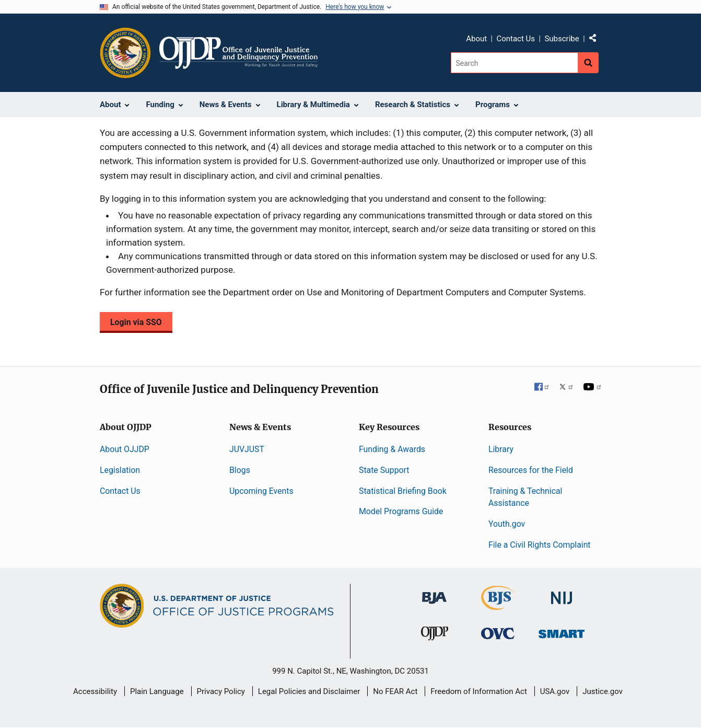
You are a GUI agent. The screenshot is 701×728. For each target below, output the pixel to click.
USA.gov (555, 691)
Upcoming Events (261, 491)
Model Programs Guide (401, 511)
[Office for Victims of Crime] (498, 633)
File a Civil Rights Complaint (540, 545)
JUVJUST (247, 449)
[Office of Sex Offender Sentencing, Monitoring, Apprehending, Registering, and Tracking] (562, 631)
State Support (384, 470)
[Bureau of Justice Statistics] (498, 605)
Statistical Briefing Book (403, 491)
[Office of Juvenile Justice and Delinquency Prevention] (435, 636)
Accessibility (95, 691)
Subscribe (562, 39)
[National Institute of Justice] (562, 593)
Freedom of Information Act (479, 691)
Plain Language (157, 691)
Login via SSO (136, 322)
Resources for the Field (531, 470)
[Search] (514, 63)
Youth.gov (507, 524)
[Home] (238, 53)
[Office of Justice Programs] (125, 53)
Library (501, 449)
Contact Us (516, 39)
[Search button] (588, 63)
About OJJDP (125, 449)
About (476, 39)
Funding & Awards (392, 449)
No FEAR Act (395, 691)
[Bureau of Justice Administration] (434, 593)
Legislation (120, 470)
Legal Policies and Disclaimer (309, 691)
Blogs (240, 470)
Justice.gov (603, 691)
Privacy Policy (221, 691)
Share (597, 40)
